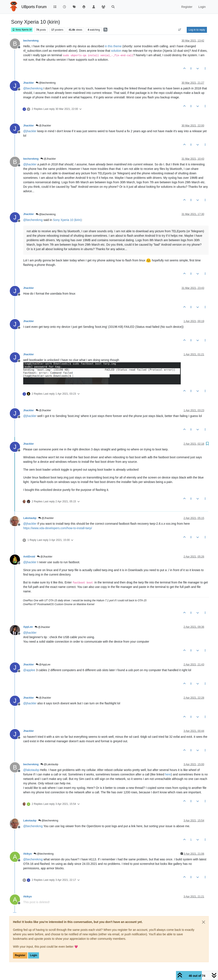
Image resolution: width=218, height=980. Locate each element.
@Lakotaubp (49, 764)
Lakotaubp (30, 518)
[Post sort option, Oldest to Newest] (180, 30)
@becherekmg (46, 83)
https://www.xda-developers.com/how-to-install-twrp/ (58, 528)
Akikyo (27, 854)
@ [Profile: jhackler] (30, 131)
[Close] (204, 922)
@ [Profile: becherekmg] (33, 88)
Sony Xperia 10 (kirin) (67, 220)
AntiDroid (29, 557)
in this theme (113, 46)
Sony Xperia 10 (22, 30)
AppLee (28, 627)
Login (34, 955)
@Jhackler (43, 126)
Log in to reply (197, 30)
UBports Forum (34, 7)
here (168, 774)
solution (116, 51)
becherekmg (31, 41)
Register (20, 955)
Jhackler (29, 83)
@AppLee (43, 665)
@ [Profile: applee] (29, 670)
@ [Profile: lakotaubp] (31, 770)
